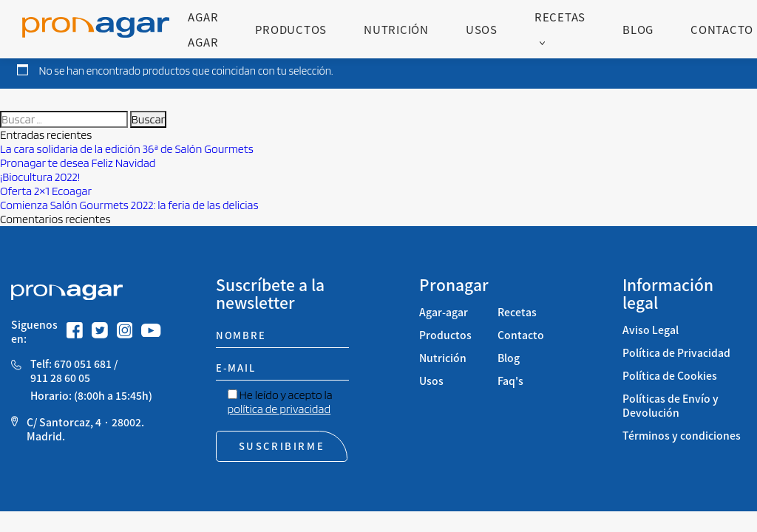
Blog (638, 29)
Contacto (722, 29)
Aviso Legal (651, 330)
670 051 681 (83, 364)
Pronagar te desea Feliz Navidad (78, 163)
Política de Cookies (670, 376)
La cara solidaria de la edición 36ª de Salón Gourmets (128, 149)
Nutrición (396, 29)
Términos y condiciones (682, 436)
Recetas (560, 17)
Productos (291, 29)
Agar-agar (444, 312)
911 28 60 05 (60, 378)
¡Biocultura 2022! (40, 177)
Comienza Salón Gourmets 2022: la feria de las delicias (129, 205)
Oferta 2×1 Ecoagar (46, 191)
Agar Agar (203, 29)
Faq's (510, 381)
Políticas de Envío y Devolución (671, 406)
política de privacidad (279, 409)
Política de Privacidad (676, 353)
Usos (482, 29)
